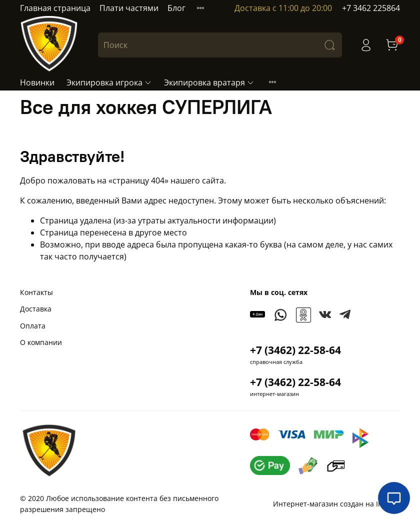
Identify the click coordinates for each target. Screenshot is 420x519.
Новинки (37, 82)
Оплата (33, 326)
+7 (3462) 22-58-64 (295, 350)
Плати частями (129, 8)
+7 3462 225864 (371, 8)
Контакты (36, 292)
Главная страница (55, 8)
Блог (176, 8)
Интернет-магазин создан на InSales (336, 504)
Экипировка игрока (109, 82)
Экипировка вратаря (209, 82)
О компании (41, 342)
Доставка (36, 309)
